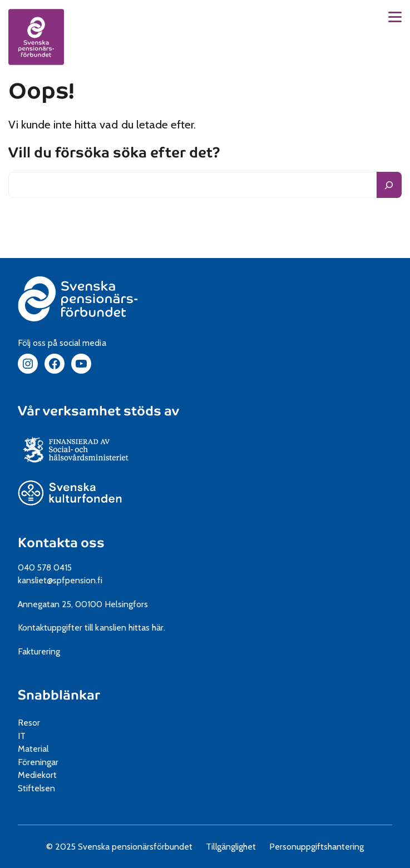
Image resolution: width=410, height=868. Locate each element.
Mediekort (50, 775)
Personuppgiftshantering (317, 847)
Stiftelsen (40, 788)
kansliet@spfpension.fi (60, 580)
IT (22, 736)
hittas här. (147, 628)
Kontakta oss (61, 543)
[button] (395, 17)
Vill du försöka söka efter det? (114, 153)
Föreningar (38, 762)
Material (33, 749)
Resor (29, 723)
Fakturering (39, 651)
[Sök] (389, 185)
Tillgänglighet (231, 847)
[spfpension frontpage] (36, 37)
